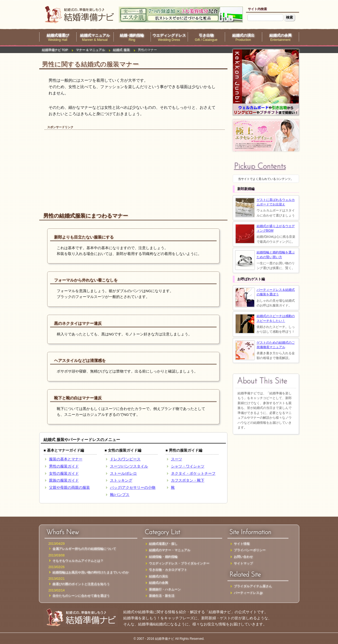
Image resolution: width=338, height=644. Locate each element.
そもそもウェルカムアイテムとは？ (78, 561)
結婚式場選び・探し (163, 544)
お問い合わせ (243, 557)
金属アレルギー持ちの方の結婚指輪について (84, 549)
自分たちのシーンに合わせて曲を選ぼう (81, 596)
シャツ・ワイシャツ (188, 466)
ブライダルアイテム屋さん (253, 586)
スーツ (177, 459)
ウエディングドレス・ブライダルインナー (179, 563)
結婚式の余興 (280, 35)
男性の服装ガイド (64, 466)
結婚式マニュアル (95, 35)
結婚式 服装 (121, 50)
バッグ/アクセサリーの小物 (133, 488)
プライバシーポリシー (250, 550)
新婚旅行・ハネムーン (165, 589)
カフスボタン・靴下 (188, 480)
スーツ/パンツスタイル (129, 466)
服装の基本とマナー (66, 459)
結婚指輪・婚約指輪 (163, 557)
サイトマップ (243, 563)
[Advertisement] (88, 166)
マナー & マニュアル (90, 50)
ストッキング (121, 480)
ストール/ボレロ (124, 474)
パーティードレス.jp (248, 593)
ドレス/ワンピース (125, 459)
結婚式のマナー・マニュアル (170, 550)
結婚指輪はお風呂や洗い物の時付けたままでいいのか (91, 572)
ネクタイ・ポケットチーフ (193, 474)
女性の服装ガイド (64, 474)
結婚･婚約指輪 (132, 35)
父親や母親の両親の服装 (69, 488)
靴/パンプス (120, 495)
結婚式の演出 (243, 35)
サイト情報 (242, 544)
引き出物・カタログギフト (168, 570)
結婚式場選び (58, 35)
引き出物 (206, 35)
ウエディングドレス (169, 35)
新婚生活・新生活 (162, 596)
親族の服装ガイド (64, 480)
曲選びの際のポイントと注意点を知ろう (81, 584)
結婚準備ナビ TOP (55, 50)
